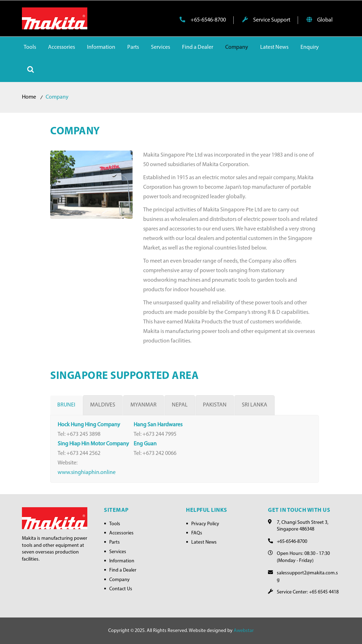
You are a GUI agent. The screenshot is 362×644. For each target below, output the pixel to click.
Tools (115, 524)
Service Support (266, 20)
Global (320, 20)
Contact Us (121, 589)
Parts (115, 542)
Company (119, 580)
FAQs (197, 533)
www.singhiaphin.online (87, 473)
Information (122, 561)
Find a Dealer (123, 570)
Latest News (204, 542)
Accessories (121, 533)
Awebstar (244, 631)
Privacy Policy (205, 524)
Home (29, 97)
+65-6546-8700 (203, 20)
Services (118, 552)
